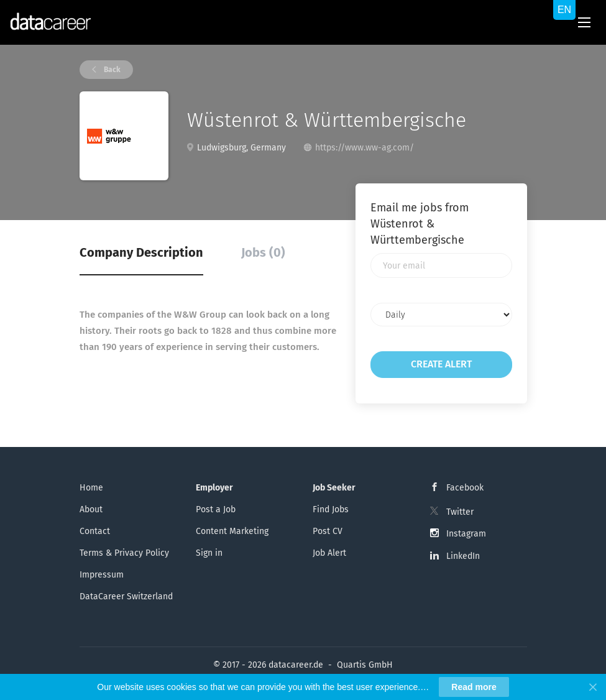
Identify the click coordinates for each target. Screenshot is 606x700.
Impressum (102, 575)
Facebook (465, 488)
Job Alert (329, 553)
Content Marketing (232, 531)
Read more (474, 687)
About (91, 509)
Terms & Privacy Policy (124, 553)
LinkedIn (463, 556)
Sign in (209, 553)
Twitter (460, 512)
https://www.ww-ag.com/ (365, 148)
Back (111, 70)
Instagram (466, 534)
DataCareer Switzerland (126, 596)
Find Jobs (331, 509)
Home (91, 488)
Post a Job (216, 509)
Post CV (328, 531)
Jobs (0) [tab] (263, 252)
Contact (95, 531)
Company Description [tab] (141, 252)
